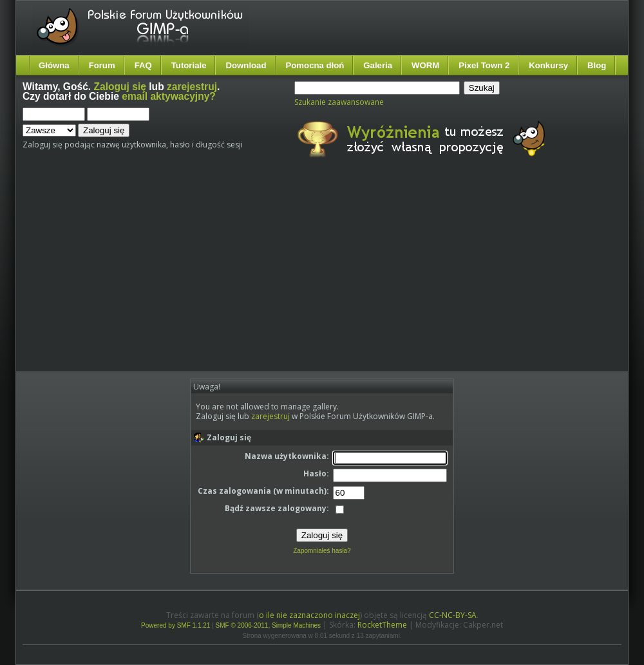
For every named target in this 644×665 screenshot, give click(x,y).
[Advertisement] (231, 276)
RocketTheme (382, 625)
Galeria (378, 65)
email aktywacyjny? (169, 96)
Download (246, 65)
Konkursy (548, 65)
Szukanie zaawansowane (339, 102)
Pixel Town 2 (484, 65)
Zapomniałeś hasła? (322, 551)
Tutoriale (189, 65)
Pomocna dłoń (315, 65)
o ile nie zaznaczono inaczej (309, 615)
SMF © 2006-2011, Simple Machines (269, 625)
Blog (597, 65)
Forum (102, 65)
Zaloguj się (120, 87)
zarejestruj (192, 87)
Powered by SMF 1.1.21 (175, 625)
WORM (425, 65)
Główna (54, 65)
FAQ (143, 65)
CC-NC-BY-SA (453, 615)
